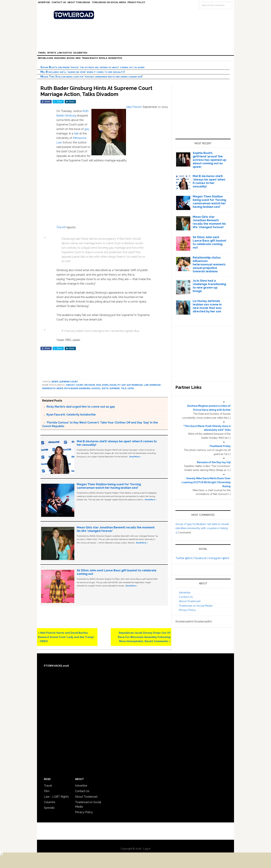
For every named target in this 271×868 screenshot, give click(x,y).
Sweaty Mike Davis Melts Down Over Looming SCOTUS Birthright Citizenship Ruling (206, 482)
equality (115, 385)
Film (47, 791)
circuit (70, 385)
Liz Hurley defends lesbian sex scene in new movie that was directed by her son (207, 306)
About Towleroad (190, 601)
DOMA (105, 385)
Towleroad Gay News (136, 15)
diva (99, 385)
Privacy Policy (187, 610)
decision (90, 385)
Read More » (135, 457)
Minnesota (80, 138)
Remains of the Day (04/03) (214, 462)
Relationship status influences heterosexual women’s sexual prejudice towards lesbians (209, 264)
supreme (115, 388)
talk (76, 133)
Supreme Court (69, 382)
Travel (48, 786)
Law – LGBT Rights (56, 797)
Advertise (185, 593)
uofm (131, 388)
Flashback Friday (220, 446)
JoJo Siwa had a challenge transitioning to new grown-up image (209, 286)
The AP (61, 227)
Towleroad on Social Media (196, 606)
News (55, 382)
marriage (155, 385)
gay (87, 129)
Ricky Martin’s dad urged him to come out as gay (81, 407)
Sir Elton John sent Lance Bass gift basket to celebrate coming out (209, 242)
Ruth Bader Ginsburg (77, 388)
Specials (49, 808)
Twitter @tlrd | (185, 558)
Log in (147, 849)
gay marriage (135, 385)
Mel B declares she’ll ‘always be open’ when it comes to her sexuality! (83, 72)
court (80, 385)
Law (59, 142)
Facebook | (201, 558)
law (146, 385)
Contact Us (186, 597)
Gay (124, 385)
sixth (105, 388)
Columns (50, 802)
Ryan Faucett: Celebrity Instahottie (71, 415)
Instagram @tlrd (219, 558)
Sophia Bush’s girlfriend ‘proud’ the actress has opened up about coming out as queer (92, 67)
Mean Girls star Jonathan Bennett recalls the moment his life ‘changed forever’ (209, 222)
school (96, 388)
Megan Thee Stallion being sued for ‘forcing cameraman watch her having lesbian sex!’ (92, 77)
